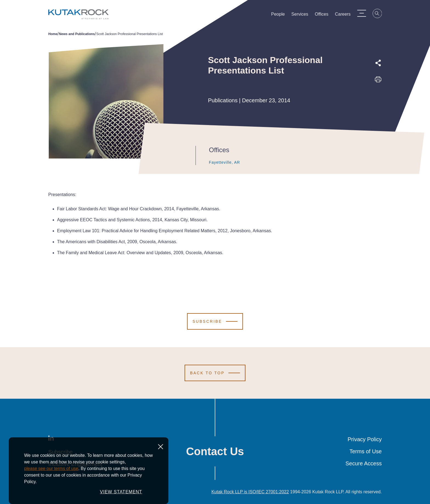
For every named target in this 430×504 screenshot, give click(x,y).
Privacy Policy (365, 439)
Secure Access (364, 463)
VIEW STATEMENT (121, 495)
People (281, 15)
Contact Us (215, 451)
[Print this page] (378, 81)
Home (53, 34)
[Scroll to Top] (215, 373)
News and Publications (77, 34)
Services (302, 15)
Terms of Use (366, 451)
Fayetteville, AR (219, 162)
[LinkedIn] (51, 439)
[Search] (380, 14)
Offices (324, 15)
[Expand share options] (378, 63)
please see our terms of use (51, 472)
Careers (345, 15)
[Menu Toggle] (364, 13)
